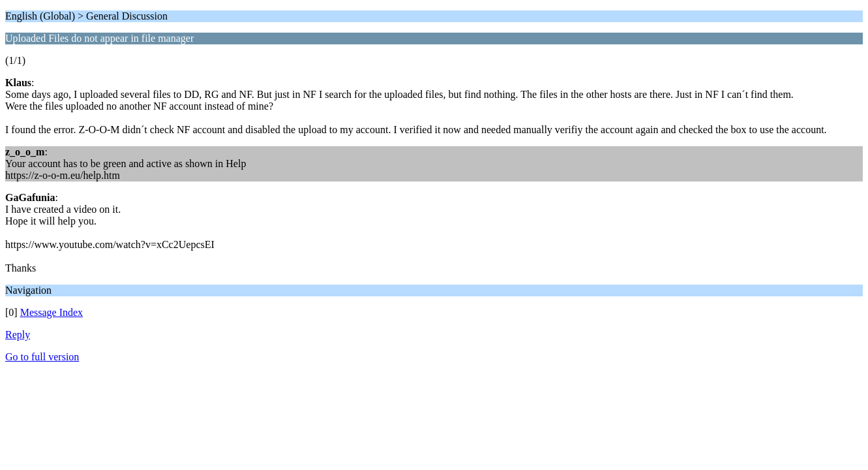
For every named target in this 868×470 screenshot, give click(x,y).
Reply (18, 335)
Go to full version (42, 357)
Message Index (52, 312)
